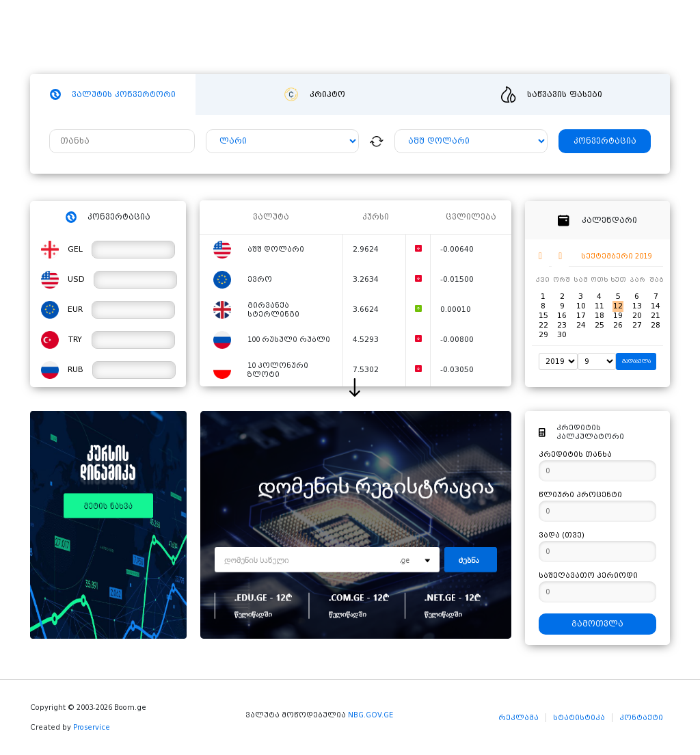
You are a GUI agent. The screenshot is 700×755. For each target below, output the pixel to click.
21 (656, 316)
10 (581, 306)
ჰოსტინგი (266, 38)
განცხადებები (479, 38)
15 (543, 316)
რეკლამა (519, 718)
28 (656, 325)
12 (618, 306)
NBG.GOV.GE (371, 715)
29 (543, 335)
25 (600, 325)
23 (562, 325)
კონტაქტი (641, 718)
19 (618, 316)
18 (600, 316)
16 (562, 316)
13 (637, 306)
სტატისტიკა (579, 718)
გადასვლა (636, 361)
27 (637, 325)
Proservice (92, 727)
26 (618, 325)
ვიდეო (405, 38)
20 (637, 316)
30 (562, 335)
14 (656, 306)
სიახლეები (339, 38)
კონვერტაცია (605, 141)
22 (543, 325)
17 (581, 316)
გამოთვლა (597, 624)
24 (581, 325)
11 (600, 306)
